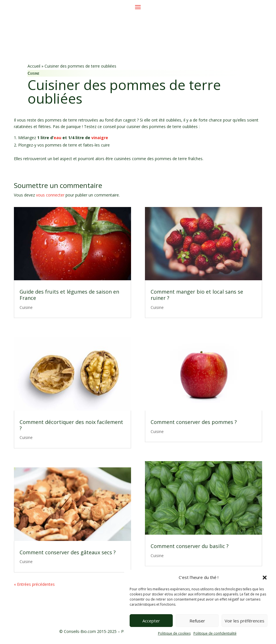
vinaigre (100, 138)
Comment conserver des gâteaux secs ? (68, 552)
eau (57, 138)
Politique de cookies (174, 633)
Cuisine (33, 73)
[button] (265, 578)
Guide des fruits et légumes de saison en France (69, 295)
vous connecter (50, 195)
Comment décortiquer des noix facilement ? (71, 425)
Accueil (34, 66)
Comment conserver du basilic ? (190, 546)
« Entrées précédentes (34, 584)
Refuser (197, 621)
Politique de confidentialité (215, 633)
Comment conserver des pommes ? (194, 422)
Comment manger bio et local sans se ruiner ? (197, 295)
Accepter (151, 621)
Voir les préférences (245, 621)
